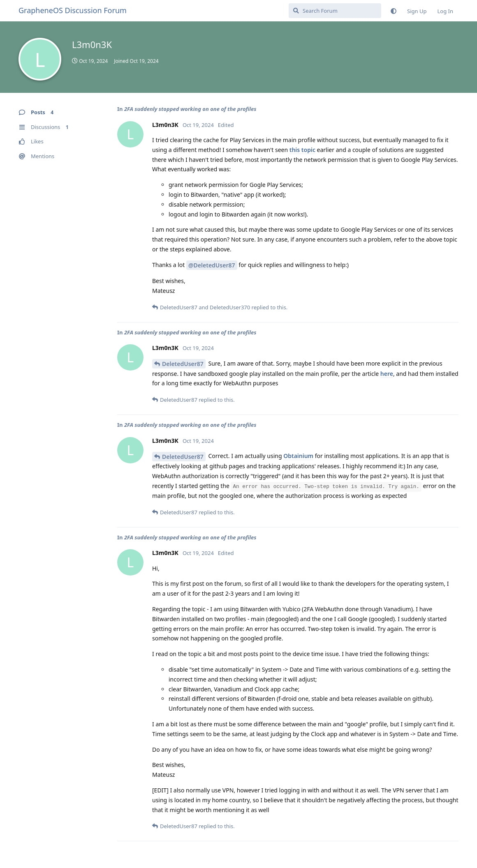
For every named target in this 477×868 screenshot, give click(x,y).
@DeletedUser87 (212, 265)
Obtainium (298, 456)
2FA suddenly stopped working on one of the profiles (190, 109)
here (387, 374)
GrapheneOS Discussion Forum (73, 10)
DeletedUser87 (183, 364)
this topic (302, 150)
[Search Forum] (335, 11)
